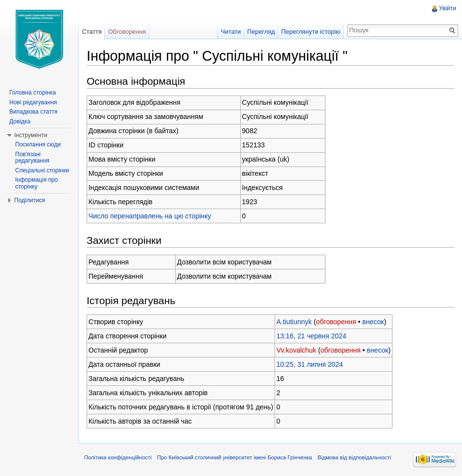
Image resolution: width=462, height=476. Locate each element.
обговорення (336, 322)
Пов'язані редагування (32, 158)
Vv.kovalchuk (296, 350)
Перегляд (261, 32)
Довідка (20, 121)
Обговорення (127, 32)
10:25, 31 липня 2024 (310, 364)
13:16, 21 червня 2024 (312, 336)
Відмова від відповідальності (354, 457)
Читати (231, 32)
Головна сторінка (33, 93)
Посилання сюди (38, 144)
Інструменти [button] (31, 135)
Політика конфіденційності (118, 457)
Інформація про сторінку (36, 183)
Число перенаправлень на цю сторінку (150, 216)
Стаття (92, 32)
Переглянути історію (311, 32)
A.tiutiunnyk (294, 322)
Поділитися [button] (30, 200)
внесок (373, 322)
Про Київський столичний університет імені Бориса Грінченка (235, 457)
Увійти (448, 8)
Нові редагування (33, 102)
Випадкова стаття (33, 112)
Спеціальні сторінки (42, 170)
